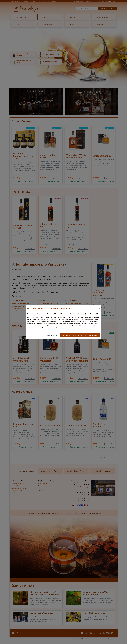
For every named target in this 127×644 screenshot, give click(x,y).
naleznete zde (53, 328)
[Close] (99, 308)
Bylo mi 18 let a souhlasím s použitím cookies (80, 335)
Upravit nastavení (53, 335)
